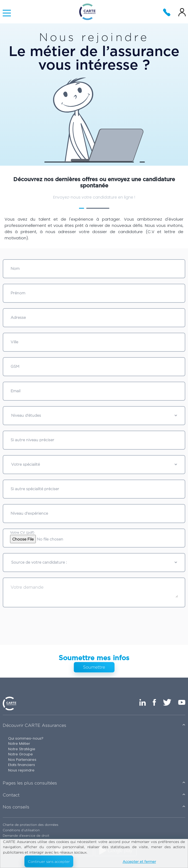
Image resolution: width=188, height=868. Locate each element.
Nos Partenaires (22, 760)
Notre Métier (19, 744)
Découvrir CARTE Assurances (34, 725)
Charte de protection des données (31, 825)
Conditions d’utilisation (21, 830)
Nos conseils (16, 807)
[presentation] (95, 623)
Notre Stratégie (22, 749)
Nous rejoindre (21, 770)
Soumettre (94, 667)
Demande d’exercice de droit (26, 835)
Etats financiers (22, 765)
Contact (11, 795)
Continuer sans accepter (49, 861)
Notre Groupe (20, 754)
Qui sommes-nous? (26, 738)
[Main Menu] (7, 13)
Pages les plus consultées (30, 783)
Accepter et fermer (139, 861)
